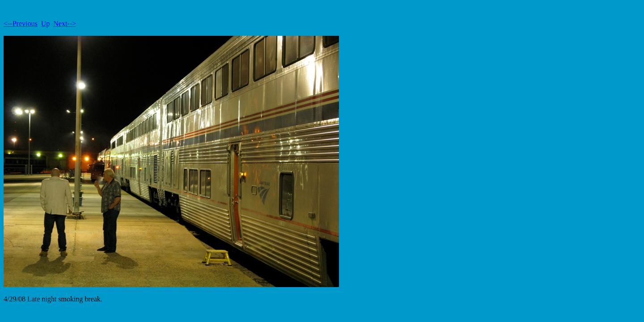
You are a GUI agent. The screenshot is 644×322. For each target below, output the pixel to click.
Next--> (65, 23)
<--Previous (21, 23)
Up (46, 23)
